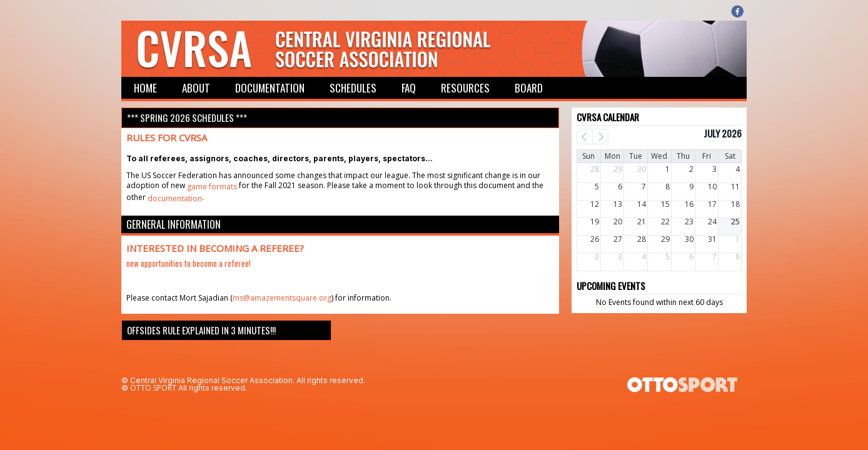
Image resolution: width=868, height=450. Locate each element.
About (196, 88)
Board (529, 88)
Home (145, 88)
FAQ (409, 88)
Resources (465, 88)
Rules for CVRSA (167, 137)
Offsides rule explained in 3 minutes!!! (201, 330)
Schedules (353, 88)
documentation (175, 198)
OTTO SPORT (153, 388)
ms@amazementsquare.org (282, 298)
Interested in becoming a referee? (215, 248)
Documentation (270, 88)
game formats (212, 187)
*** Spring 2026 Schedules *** (187, 117)
